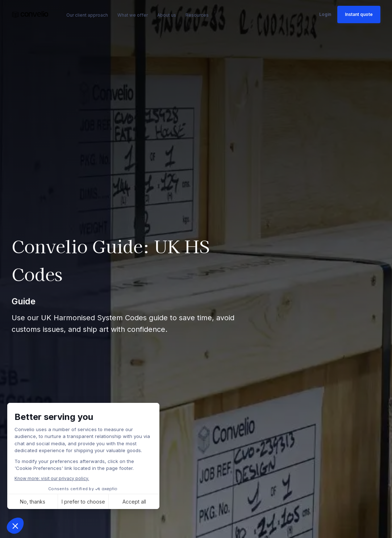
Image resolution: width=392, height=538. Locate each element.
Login (325, 14)
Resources (197, 15)
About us (167, 15)
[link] (30, 15)
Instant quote (359, 14)
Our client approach (87, 15)
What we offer (133, 15)
